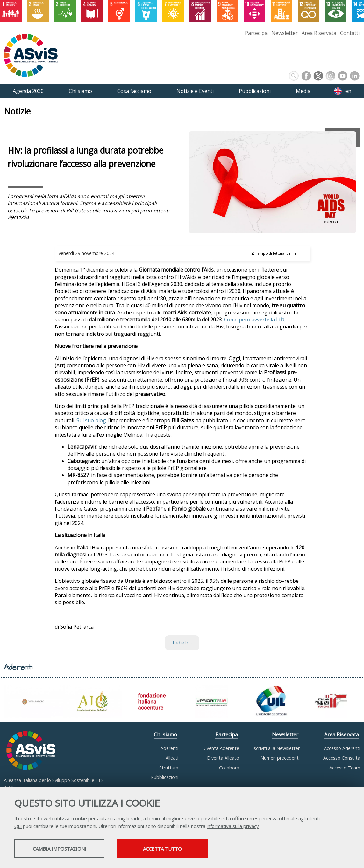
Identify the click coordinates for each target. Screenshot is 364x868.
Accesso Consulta (342, 758)
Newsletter (285, 33)
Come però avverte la (254, 320)
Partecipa (256, 33)
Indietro (182, 643)
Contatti (350, 33)
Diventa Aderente (221, 748)
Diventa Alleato (223, 758)
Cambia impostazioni (65, 849)
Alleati (172, 758)
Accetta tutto (179, 849)
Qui (18, 827)
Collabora (229, 768)
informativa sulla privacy (233, 827)
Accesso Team (345, 768)
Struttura (169, 768)
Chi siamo (165, 734)
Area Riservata (319, 33)
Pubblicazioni (165, 777)
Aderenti (169, 748)
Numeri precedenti (280, 758)
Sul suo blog (91, 420)
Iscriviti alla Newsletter (276, 748)
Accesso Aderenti (342, 748)
